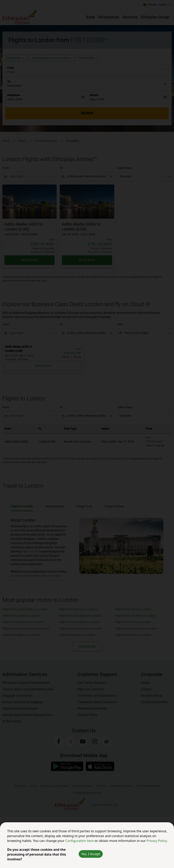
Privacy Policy (157, 841)
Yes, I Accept (91, 854)
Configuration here (80, 841)
